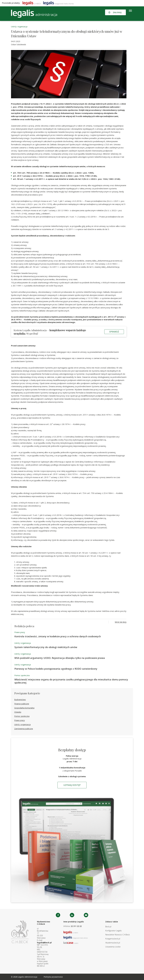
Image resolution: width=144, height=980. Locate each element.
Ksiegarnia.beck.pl (113, 939)
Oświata (18, 712)
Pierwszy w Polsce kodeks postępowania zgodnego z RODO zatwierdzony (56, 669)
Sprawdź (114, 332)
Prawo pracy (20, 632)
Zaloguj (117, 12)
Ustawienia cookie (113, 947)
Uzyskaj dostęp (72, 785)
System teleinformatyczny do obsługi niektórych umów (46, 647)
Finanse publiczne (22, 704)
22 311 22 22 (76, 926)
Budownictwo (20, 700)
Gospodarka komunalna (24, 708)
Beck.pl (108, 927)
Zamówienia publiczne (24, 729)
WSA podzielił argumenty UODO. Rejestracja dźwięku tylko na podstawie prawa (60, 658)
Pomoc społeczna (22, 675)
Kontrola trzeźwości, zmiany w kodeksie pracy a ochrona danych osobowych (58, 636)
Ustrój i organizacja (19, 27)
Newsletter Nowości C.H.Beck (118, 935)
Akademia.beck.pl (113, 943)
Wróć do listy (121, 622)
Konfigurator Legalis (114, 931)
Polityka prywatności (53, 977)
